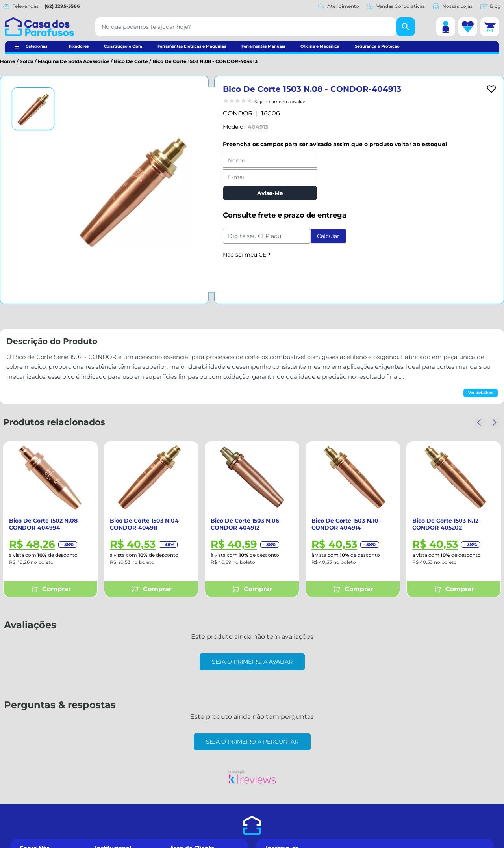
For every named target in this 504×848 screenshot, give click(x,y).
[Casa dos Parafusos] (39, 27)
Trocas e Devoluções (121, 797)
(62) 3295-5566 (62, 6)
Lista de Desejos (190, 806)
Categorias (36, 46)
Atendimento (338, 6)
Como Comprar (114, 779)
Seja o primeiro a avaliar (252, 662)
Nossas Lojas (453, 6)
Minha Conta (186, 788)
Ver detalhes (481, 393)
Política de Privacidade (395, 843)
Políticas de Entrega (121, 806)
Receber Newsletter (375, 828)
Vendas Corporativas (396, 6)
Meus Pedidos (188, 797)
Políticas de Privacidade (126, 815)
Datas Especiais (40, 815)
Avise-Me (270, 193)
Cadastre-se (185, 779)
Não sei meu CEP (246, 255)
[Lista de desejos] (468, 27)
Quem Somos (38, 779)
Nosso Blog (34, 833)
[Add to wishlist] (491, 89)
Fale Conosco (37, 797)
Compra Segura (40, 806)
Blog (491, 6)
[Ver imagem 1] (33, 109)
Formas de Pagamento (124, 788)
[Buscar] (406, 27)
